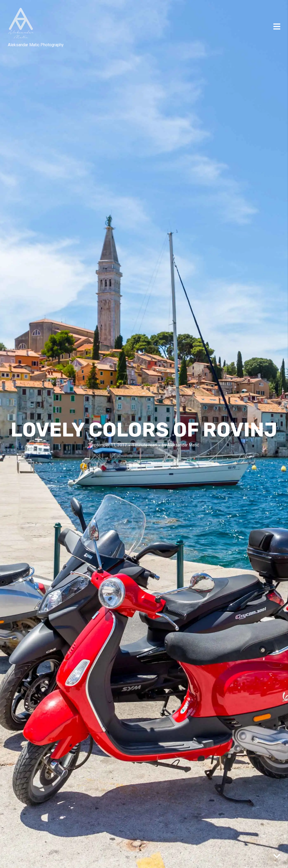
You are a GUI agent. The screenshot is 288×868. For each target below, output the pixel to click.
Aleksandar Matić (183, 445)
